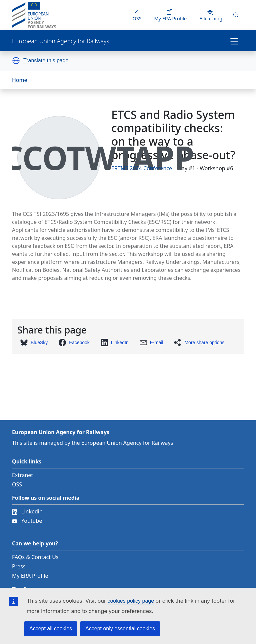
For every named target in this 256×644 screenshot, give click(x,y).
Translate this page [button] (46, 61)
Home (20, 80)
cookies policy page (131, 601)
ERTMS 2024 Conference (142, 168)
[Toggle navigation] (234, 41)
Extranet (22, 475)
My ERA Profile (30, 576)
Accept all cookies (51, 629)
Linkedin (27, 511)
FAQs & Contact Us (35, 557)
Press (19, 566)
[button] (16, 61)
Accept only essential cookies (120, 629)
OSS (17, 484)
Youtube (27, 521)
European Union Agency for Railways (60, 41)
